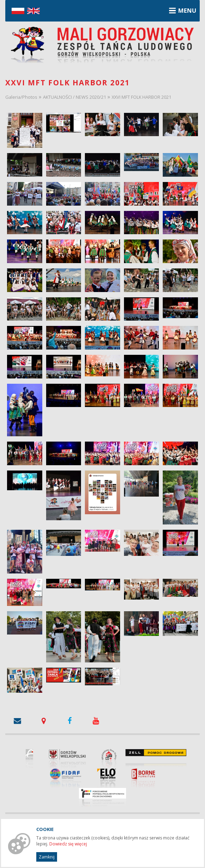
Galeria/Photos (21, 97)
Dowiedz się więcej (68, 844)
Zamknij (47, 857)
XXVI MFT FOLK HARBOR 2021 (141, 97)
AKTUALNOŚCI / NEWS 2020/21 (74, 97)
